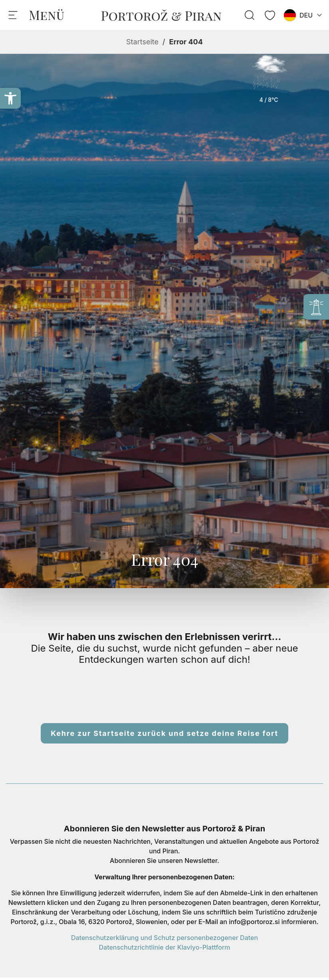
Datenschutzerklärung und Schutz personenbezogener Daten (164, 938)
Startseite (142, 42)
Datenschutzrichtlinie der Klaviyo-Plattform (165, 947)
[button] (10, 98)
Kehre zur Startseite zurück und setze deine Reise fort (164, 733)
